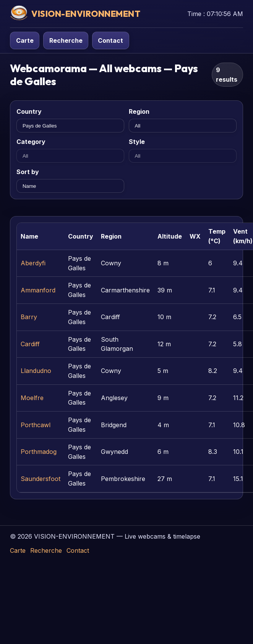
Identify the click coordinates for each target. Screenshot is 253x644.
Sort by (28, 172)
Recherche (66, 40)
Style (137, 142)
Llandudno (36, 371)
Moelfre (32, 398)
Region (139, 111)
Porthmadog (39, 452)
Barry (29, 317)
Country (29, 111)
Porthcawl (36, 425)
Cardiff (30, 344)
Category (31, 142)
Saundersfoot (41, 479)
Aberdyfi (33, 263)
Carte (25, 40)
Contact (110, 40)
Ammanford (38, 290)
